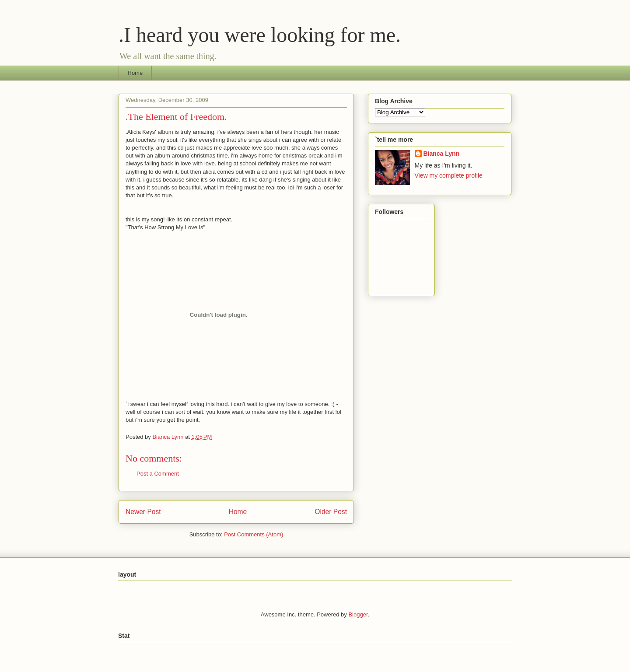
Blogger (358, 614)
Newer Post (143, 512)
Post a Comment (158, 474)
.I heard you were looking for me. (260, 35)
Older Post (331, 512)
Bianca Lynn (442, 154)
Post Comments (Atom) (254, 534)
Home (135, 73)
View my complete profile (449, 175)
